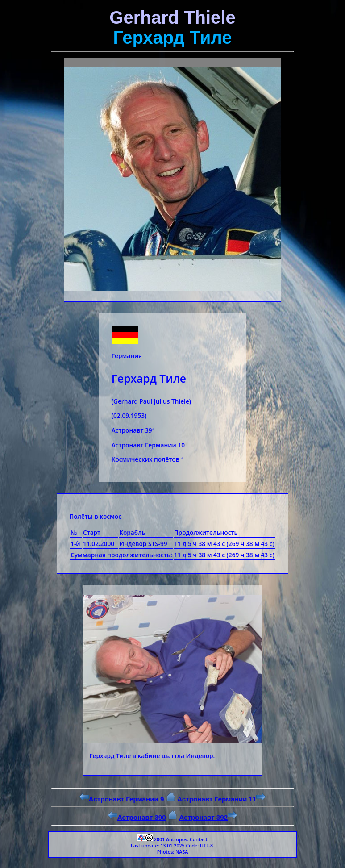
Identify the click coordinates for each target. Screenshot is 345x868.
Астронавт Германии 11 (221, 799)
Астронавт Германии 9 (122, 799)
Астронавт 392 (208, 817)
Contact (199, 839)
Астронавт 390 (137, 817)
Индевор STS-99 (143, 544)
